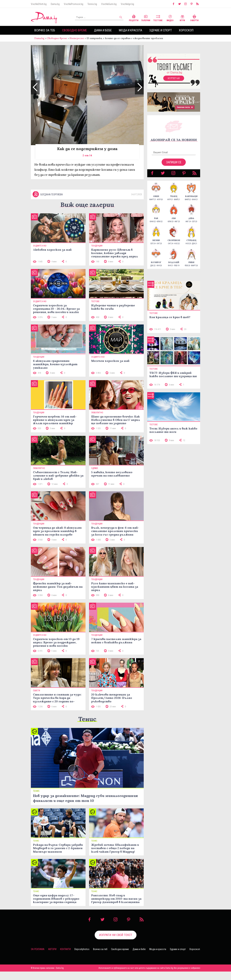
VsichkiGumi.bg (109, 4)
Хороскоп (186, 30)
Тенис (87, 719)
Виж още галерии (87, 205)
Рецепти (134, 18)
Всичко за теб (45, 30)
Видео (170, 18)
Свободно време (75, 30)
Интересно (77, 38)
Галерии (146, 18)
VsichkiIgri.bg (127, 4)
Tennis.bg (92, 4)
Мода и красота (130, 30)
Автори (52, 949)
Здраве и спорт (160, 30)
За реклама (38, 949)
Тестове (158, 18)
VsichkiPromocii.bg (74, 4)
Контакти (65, 949)
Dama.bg (55, 4)
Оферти (194, 18)
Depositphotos (82, 949)
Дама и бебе (103, 30)
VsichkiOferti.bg (39, 4)
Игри (182, 18)
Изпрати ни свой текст (116, 935)
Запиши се (174, 162)
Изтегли (174, 78)
